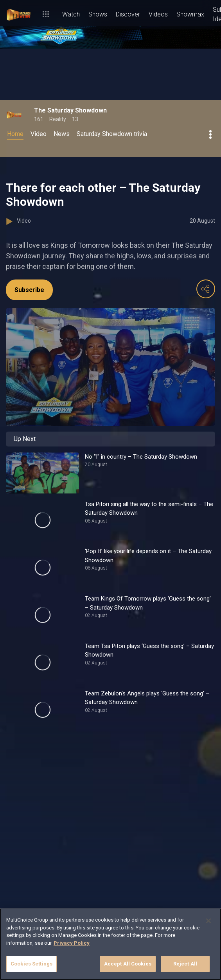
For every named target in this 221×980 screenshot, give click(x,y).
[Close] (208, 921)
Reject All (185, 964)
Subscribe (29, 290)
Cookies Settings (31, 964)
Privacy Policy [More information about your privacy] (72, 943)
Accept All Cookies (128, 964)
